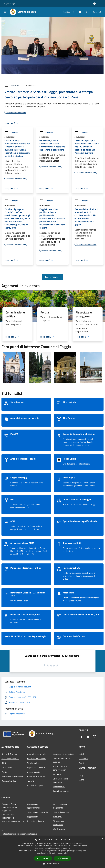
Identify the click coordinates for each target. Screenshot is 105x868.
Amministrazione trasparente (60, 806)
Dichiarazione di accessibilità (60, 823)
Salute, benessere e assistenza (61, 780)
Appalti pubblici (34, 772)
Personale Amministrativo (12, 776)
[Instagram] (85, 12)
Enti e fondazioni (9, 767)
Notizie (82, 754)
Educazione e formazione (63, 754)
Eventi (82, 780)
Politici (4, 772)
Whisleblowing (59, 829)
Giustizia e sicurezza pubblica (62, 760)
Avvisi (81, 763)
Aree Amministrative (10, 759)
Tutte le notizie (52, 277)
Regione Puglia (10, 3)
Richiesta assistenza (36, 821)
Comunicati (14, 85)
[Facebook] (73, 12)
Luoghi (82, 775)
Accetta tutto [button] (43, 858)
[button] (52, 864)
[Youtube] (79, 12)
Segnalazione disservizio (37, 812)
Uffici (4, 763)
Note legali (58, 817)
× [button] (102, 839)
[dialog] (52, 852)
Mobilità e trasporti (35, 785)
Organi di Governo (9, 754)
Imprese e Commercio (36, 767)
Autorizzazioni (59, 787)
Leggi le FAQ (32, 817)
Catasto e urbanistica (36, 776)
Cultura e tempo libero (37, 759)
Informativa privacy (61, 812)
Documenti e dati (9, 781)
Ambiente (57, 774)
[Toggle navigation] (5, 12)
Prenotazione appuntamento (33, 806)
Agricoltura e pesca (61, 791)
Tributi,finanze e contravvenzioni (60, 768)
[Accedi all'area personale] (94, 4)
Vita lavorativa (33, 763)
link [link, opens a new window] (67, 853)
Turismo (31, 781)
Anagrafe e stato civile (37, 754)
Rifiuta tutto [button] (62, 858)
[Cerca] (100, 12)
